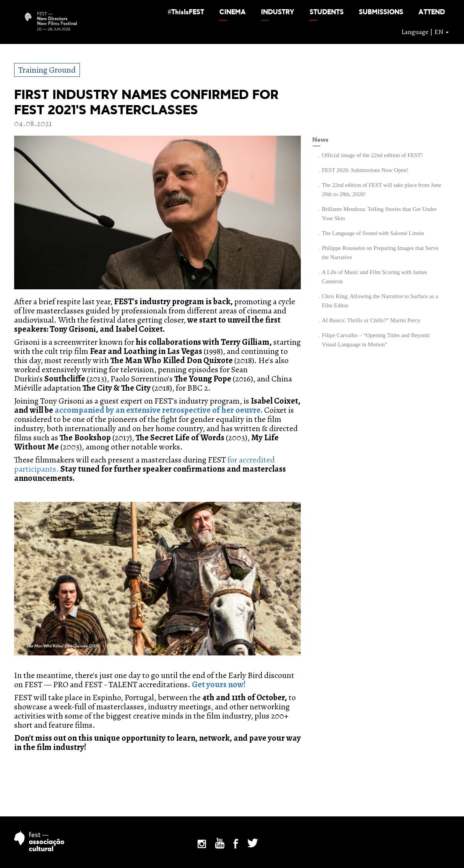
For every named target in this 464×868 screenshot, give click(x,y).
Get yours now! (219, 685)
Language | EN (425, 32)
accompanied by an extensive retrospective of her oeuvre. (159, 410)
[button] (186, 12)
